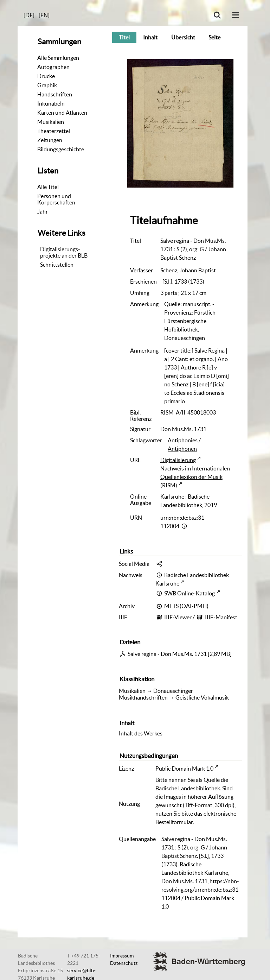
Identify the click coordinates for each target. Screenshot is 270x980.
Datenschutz (124, 963)
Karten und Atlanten (62, 113)
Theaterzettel (54, 131)
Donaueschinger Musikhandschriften (156, 694)
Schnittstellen (57, 265)
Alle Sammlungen (58, 58)
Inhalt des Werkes (141, 733)
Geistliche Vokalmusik (202, 697)
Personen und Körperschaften (56, 199)
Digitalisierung (178, 460)
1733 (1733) (189, 282)
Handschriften (55, 94)
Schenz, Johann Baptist (188, 270)
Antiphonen (182, 449)
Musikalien (51, 122)
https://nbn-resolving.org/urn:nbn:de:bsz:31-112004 (201, 890)
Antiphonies (183, 440)
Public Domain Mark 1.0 (184, 769)
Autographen (53, 67)
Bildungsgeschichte (61, 149)
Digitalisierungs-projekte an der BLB (64, 252)
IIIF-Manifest (221, 617)
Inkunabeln (51, 103)
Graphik (47, 85)
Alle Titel (48, 187)
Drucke (46, 76)
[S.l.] (167, 282)
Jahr (43, 211)
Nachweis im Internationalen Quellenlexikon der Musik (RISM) (195, 477)
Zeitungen (50, 140)
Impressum (122, 956)
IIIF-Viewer (178, 617)
